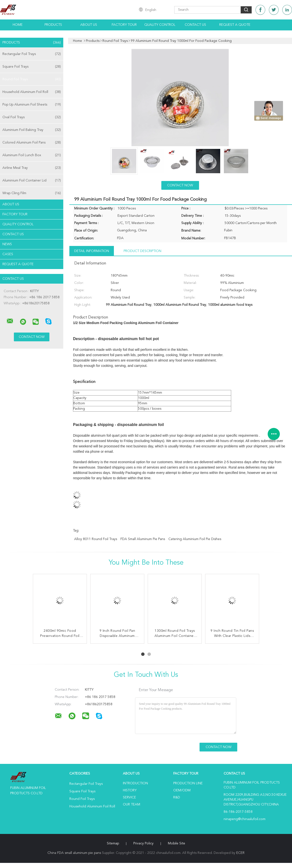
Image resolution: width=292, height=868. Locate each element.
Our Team (132, 805)
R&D (177, 797)
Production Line (188, 783)
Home (18, 25)
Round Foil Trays (32, 79)
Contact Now (180, 185)
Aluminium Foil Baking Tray (32, 130)
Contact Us (195, 25)
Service (129, 797)
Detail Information (92, 251)
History (130, 790)
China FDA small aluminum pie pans (74, 853)
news (7, 244)
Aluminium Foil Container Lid (32, 181)
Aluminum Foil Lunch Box (32, 155)
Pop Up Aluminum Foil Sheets (32, 105)
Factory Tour (124, 25)
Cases (8, 254)
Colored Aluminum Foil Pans (32, 143)
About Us (89, 25)
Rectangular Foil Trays (32, 54)
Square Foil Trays (32, 67)
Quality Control (160, 25)
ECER (240, 853)
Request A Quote (235, 25)
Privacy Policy (143, 843)
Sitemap (113, 843)
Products (53, 25)
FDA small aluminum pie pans (143, 539)
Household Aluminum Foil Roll (32, 92)
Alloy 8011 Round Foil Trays (96, 539)
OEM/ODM (182, 790)
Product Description (142, 251)
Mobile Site (177, 843)
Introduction (135, 783)
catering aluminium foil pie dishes (195, 539)
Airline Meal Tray (32, 168)
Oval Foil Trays (32, 117)
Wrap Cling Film (32, 193)
